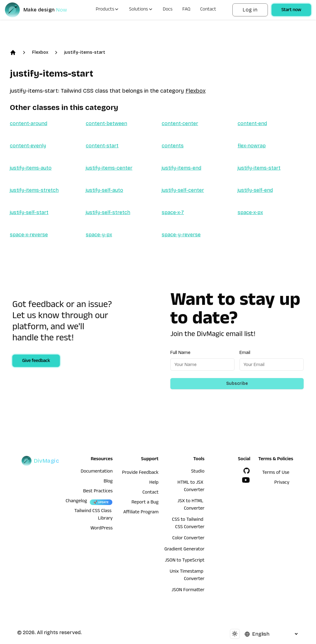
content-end (252, 123)
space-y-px (99, 235)
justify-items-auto (31, 168)
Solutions (141, 10)
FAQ (186, 10)
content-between (106, 123)
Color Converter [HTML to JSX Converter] (188, 539)
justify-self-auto (104, 190)
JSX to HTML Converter (191, 505)
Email (245, 353)
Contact (208, 10)
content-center (180, 123)
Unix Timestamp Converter (187, 576)
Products (107, 10)
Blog (108, 482)
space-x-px (250, 212)
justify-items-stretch (34, 190)
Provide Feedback (140, 473)
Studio (198, 472)
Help (154, 483)
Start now (291, 11)
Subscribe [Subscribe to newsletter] (237, 383)
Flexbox (40, 52)
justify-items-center (109, 168)
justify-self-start (29, 212)
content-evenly (28, 146)
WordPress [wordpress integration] (102, 529)
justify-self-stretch (108, 212)
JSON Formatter (188, 591)
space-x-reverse (29, 235)
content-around (29, 123)
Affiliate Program (141, 513)
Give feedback (36, 361)
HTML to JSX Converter (191, 487)
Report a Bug (145, 503)
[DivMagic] (42, 10)
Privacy (282, 483)
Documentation (97, 472)
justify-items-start (85, 52)
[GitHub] (247, 471)
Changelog (76, 502)
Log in (250, 10)
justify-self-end (255, 190)
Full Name (180, 353)
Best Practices (98, 492)
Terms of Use (276, 473)
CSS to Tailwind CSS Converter (188, 524)
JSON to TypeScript (185, 561)
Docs (168, 10)
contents (173, 146)
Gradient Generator (185, 550)
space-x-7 (173, 212)
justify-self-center (183, 190)
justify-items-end (181, 168)
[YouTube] (246, 480)
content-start (102, 146)
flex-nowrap (252, 146)
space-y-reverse (181, 235)
